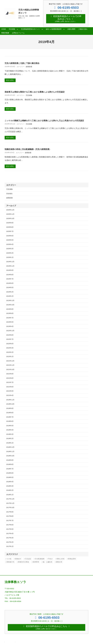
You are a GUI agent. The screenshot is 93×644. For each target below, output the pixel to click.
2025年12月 (10, 210)
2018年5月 (10, 478)
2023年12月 (10, 301)
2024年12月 (10, 262)
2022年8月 (10, 336)
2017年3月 (10, 538)
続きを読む (10, 81)
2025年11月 (10, 215)
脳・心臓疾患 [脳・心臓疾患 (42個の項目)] (48, 562)
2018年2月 (10, 491)
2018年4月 (10, 482)
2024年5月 (10, 288)
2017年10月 (10, 508)
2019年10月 (10, 405)
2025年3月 (10, 249)
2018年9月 (10, 461)
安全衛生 (9, 194)
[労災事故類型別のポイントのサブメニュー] (42, 30)
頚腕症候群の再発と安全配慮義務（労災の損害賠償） (28, 150)
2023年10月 (10, 305)
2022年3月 (10, 348)
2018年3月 (10, 487)
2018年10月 (10, 456)
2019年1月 (10, 443)
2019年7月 (10, 418)
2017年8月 (10, 517)
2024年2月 (10, 292)
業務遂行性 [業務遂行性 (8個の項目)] (10, 562)
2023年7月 (10, 318)
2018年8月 (10, 465)
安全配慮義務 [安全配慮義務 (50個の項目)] (40, 559)
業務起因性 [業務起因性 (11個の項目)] (72, 559)
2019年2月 (10, 439)
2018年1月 (10, 495)
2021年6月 (10, 387)
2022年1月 (10, 357)
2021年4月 (10, 396)
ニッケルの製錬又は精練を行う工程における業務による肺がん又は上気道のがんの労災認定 (44, 121)
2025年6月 (10, 236)
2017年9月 (10, 512)
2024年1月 (10, 297)
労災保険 (29, 96)
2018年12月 (10, 448)
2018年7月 (10, 469)
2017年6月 (10, 525)
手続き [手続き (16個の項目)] (50, 559)
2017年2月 (10, 543)
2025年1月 (10, 258)
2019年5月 (10, 426)
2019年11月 (10, 400)
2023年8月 (10, 314)
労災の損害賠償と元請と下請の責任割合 (22, 64)
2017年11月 (10, 504)
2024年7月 (10, 279)
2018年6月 (10, 474)
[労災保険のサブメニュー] (17, 30)
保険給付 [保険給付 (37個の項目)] (18, 559)
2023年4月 (10, 327)
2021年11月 (10, 366)
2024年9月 (10, 271)
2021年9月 (10, 374)
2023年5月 (10, 323)
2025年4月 (10, 245)
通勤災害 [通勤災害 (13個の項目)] (59, 562)
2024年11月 (10, 267)
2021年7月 (10, 383)
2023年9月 (10, 310)
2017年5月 (10, 530)
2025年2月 (10, 254)
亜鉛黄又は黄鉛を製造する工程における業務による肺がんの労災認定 (35, 92)
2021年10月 (10, 370)
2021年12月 (10, 361)
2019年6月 (10, 422)
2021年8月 (10, 379)
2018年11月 (10, 452)
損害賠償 (29, 67)
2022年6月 (10, 344)
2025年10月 (10, 219)
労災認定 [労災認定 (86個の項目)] (28, 559)
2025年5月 (10, 241)
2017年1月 (10, 547)
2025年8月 (10, 228)
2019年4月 (10, 430)
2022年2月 (10, 353)
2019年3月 (10, 435)
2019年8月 (10, 413)
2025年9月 (10, 223)
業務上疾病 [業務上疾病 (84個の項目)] (60, 559)
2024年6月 (10, 284)
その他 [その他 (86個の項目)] (9, 559)
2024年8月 (10, 275)
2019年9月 (10, 409)
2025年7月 (10, 232)
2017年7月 (10, 521)
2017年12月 (10, 499)
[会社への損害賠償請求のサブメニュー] (64, 30)
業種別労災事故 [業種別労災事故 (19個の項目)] (24, 562)
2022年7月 (10, 340)
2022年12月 (10, 331)
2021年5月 (10, 392)
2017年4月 (10, 534)
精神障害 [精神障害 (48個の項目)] (36, 562)
